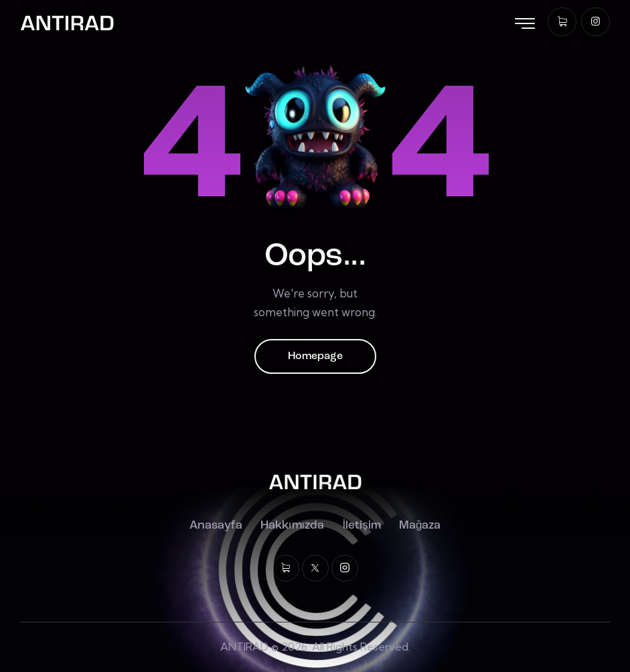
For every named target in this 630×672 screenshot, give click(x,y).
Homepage (315, 356)
